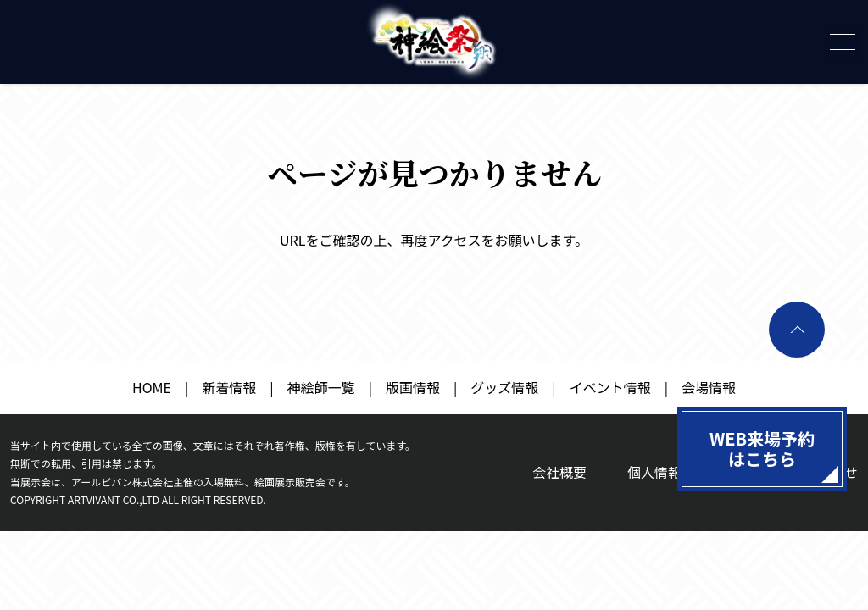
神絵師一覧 (321, 387)
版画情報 (413, 387)
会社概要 (559, 472)
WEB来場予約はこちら (762, 449)
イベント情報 (610, 387)
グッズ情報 (504, 387)
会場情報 (709, 387)
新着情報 (229, 387)
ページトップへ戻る (797, 330)
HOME (152, 387)
